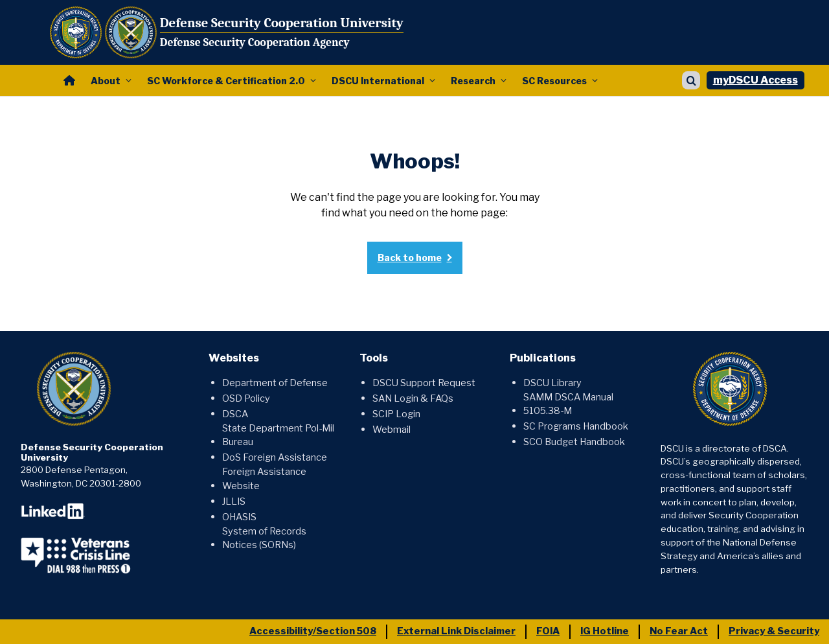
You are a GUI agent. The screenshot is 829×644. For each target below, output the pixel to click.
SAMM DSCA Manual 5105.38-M (568, 404)
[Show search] (691, 80)
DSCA (235, 414)
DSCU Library (552, 383)
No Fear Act (679, 631)
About (106, 81)
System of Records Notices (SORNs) (264, 538)
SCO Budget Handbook (574, 442)
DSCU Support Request (424, 383)
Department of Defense (275, 383)
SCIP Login (396, 414)
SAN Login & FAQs (413, 398)
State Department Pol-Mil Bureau (278, 435)
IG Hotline (605, 631)
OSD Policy (246, 398)
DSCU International (378, 81)
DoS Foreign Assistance (275, 457)
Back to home (410, 258)
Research (473, 81)
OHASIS (239, 517)
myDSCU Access (755, 80)
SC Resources (554, 81)
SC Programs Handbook (576, 426)
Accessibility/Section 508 (313, 631)
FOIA (548, 631)
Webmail (392, 430)
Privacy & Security (774, 631)
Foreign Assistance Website (264, 479)
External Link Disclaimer (456, 631)
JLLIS (234, 501)
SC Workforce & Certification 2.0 (226, 81)
